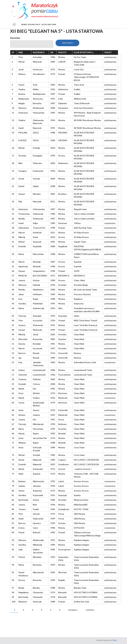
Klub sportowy (84, 52)
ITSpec (114, 640)
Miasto (62, 52)
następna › (73, 610)
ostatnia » (90, 610)
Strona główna (14, 25)
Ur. (52, 52)
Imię (21, 52)
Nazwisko (15, 38)
